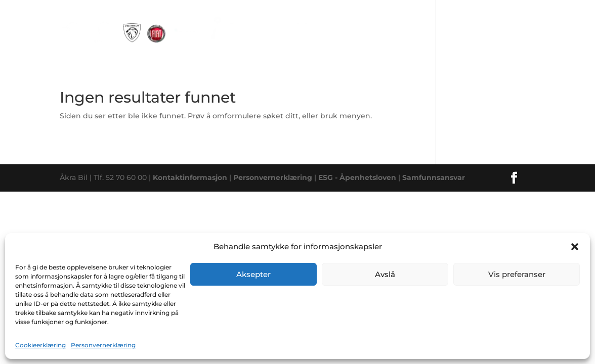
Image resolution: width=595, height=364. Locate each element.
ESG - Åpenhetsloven (357, 177)
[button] (575, 247)
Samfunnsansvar (434, 177)
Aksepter (253, 274)
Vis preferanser (517, 274)
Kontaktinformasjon (190, 177)
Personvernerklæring (103, 345)
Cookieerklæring (40, 345)
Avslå (385, 274)
